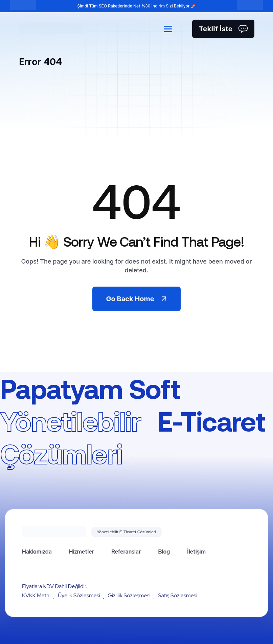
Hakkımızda (37, 552)
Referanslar (126, 552)
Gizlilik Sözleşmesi (129, 595)
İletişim (196, 552)
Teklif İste (223, 29)
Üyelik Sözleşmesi (79, 595)
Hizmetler (82, 552)
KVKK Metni (36, 595)
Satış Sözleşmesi (178, 595)
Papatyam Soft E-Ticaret (132, 421)
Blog (164, 552)
